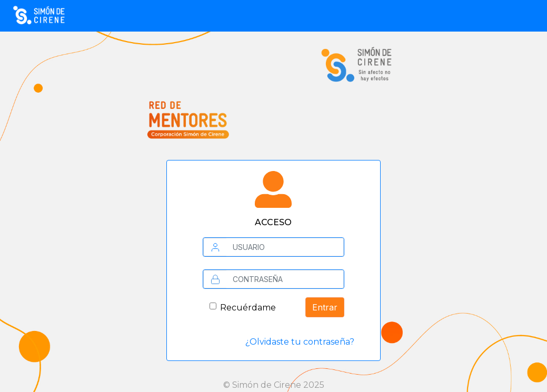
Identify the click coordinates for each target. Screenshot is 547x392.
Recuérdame (248, 308)
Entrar (325, 307)
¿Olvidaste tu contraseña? (300, 342)
